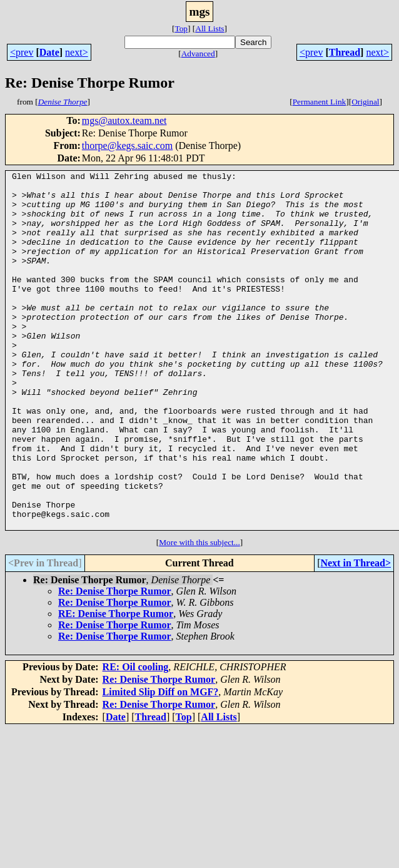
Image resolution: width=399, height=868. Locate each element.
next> (77, 52)
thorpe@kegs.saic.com (127, 146)
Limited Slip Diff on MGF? (161, 763)
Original (365, 102)
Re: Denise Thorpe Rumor (115, 662)
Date (49, 52)
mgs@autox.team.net (124, 120)
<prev (22, 52)
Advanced (198, 54)
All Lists (210, 28)
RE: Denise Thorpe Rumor (116, 685)
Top (181, 28)
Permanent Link (320, 102)
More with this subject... (199, 614)
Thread (345, 52)
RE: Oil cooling (136, 738)
